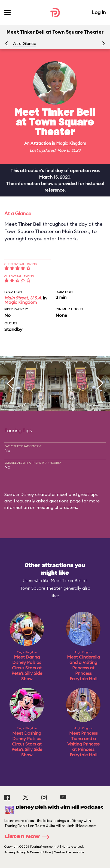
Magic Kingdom (71, 143)
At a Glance (25, 43)
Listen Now (29, 837)
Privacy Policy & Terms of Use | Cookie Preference (44, 852)
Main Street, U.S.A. (23, 298)
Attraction (41, 143)
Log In (99, 12)
